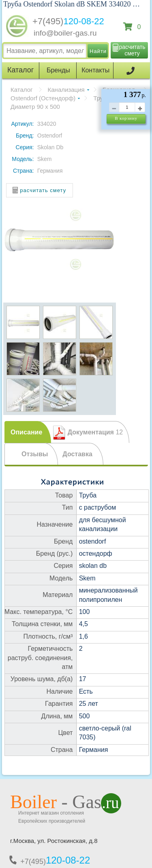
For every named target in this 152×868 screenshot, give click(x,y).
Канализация (66, 90)
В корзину (126, 118)
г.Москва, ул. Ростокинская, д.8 (54, 841)
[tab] (28, 432)
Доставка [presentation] (77, 454)
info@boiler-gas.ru (65, 33)
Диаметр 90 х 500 (35, 107)
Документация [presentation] (95, 432)
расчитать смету (132, 50)
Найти (98, 51)
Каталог (22, 90)
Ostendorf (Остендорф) (43, 98)
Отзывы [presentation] (35, 454)
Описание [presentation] (26, 432)
